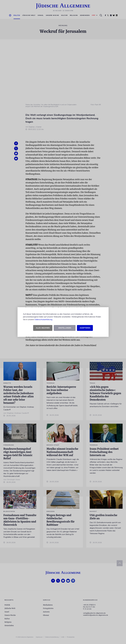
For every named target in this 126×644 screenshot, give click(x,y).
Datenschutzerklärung (43, 320)
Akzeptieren (85, 328)
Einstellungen (65, 328)
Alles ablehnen (43, 328)
